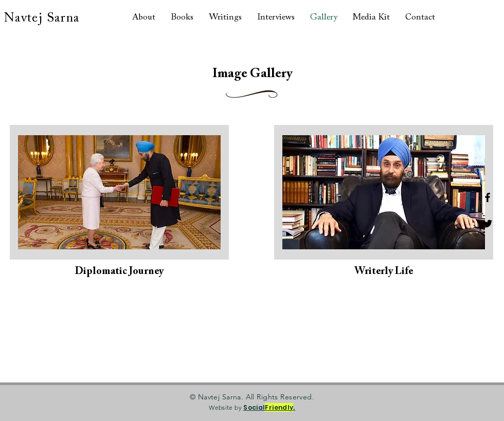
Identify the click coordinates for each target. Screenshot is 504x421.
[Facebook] (488, 197)
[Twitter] (488, 224)
